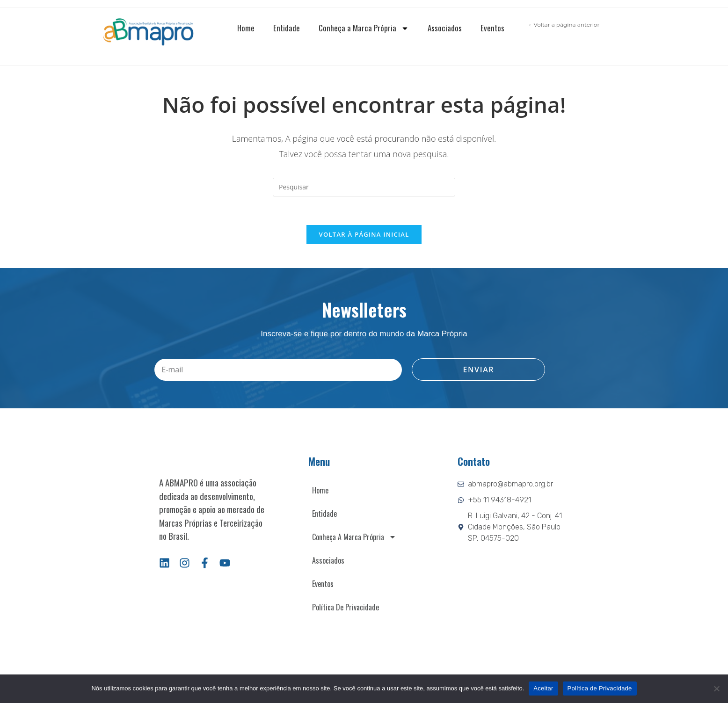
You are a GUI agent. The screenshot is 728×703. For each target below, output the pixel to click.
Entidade (287, 28)
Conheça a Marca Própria (364, 28)
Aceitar (543, 688)
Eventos (492, 28)
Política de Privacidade (346, 607)
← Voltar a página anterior (564, 25)
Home (246, 28)
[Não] (716, 689)
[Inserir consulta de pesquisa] (364, 187)
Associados (445, 28)
